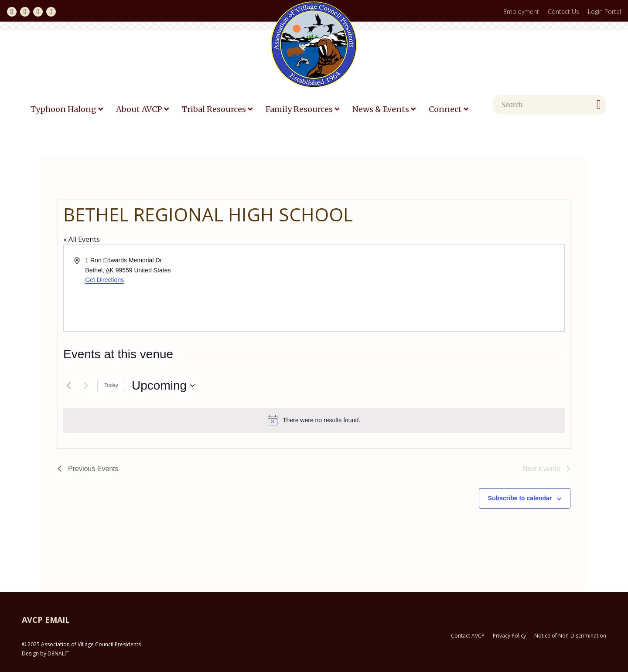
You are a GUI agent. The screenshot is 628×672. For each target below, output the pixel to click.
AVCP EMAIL (46, 620)
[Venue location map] (439, 288)
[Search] (549, 105)
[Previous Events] (68, 386)
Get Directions (104, 280)
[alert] (314, 420)
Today (111, 385)
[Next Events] (85, 386)
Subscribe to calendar (520, 498)
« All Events (82, 239)
